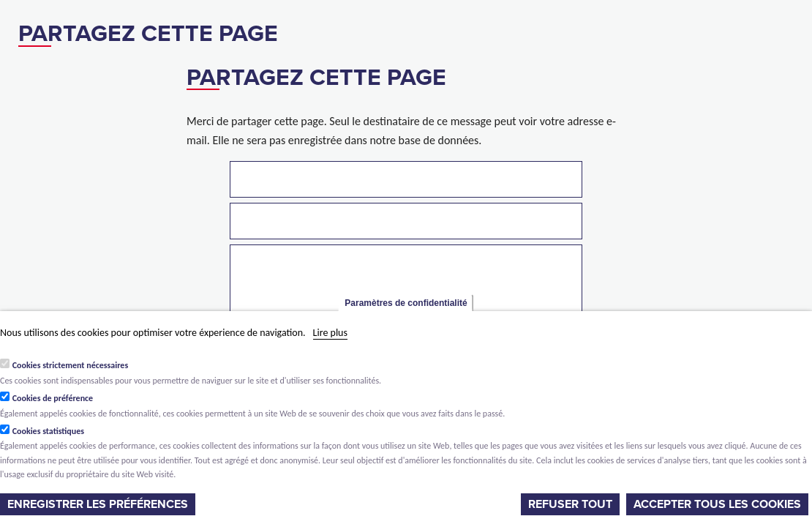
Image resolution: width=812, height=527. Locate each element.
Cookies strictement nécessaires (71, 365)
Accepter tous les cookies (717, 504)
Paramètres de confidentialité (406, 303)
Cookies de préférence (53, 398)
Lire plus (330, 333)
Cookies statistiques (48, 431)
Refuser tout (570, 504)
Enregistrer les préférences (98, 504)
